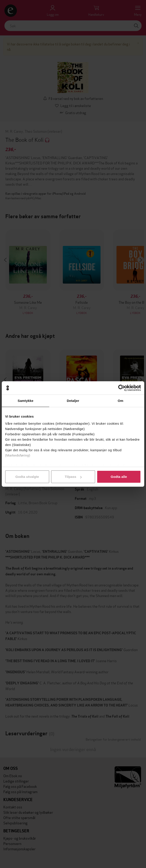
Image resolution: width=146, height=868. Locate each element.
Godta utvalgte (27, 477)
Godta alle (119, 477)
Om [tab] (120, 401)
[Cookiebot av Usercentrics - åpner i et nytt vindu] (121, 388)
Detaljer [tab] (73, 401)
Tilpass (73, 477)
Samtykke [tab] (26, 401)
